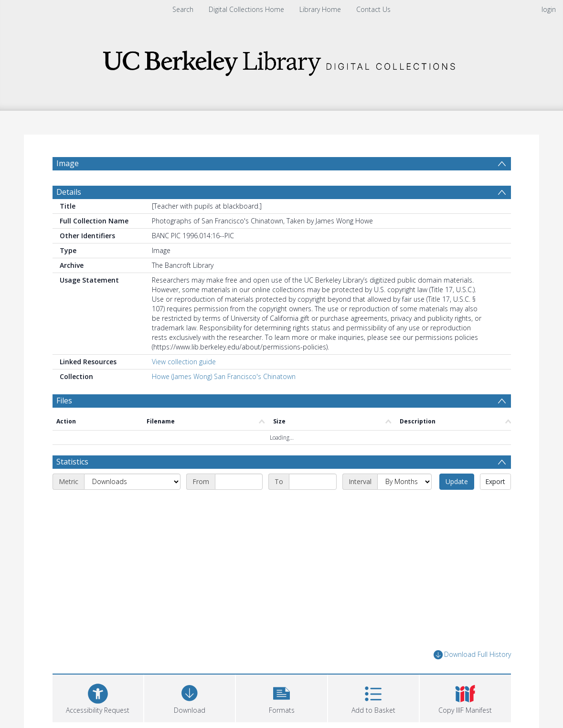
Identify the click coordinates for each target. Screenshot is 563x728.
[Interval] (404, 482)
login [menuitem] (549, 9)
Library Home (320, 9)
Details (69, 192)
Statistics (72, 462)
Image (68, 163)
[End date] (313, 482)
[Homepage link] (282, 60)
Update (457, 481)
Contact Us (373, 9)
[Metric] (132, 482)
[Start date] (239, 482)
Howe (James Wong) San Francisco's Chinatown (224, 376)
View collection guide (184, 362)
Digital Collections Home (246, 9)
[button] (281, 697)
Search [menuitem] (183, 9)
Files (64, 401)
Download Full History (472, 655)
